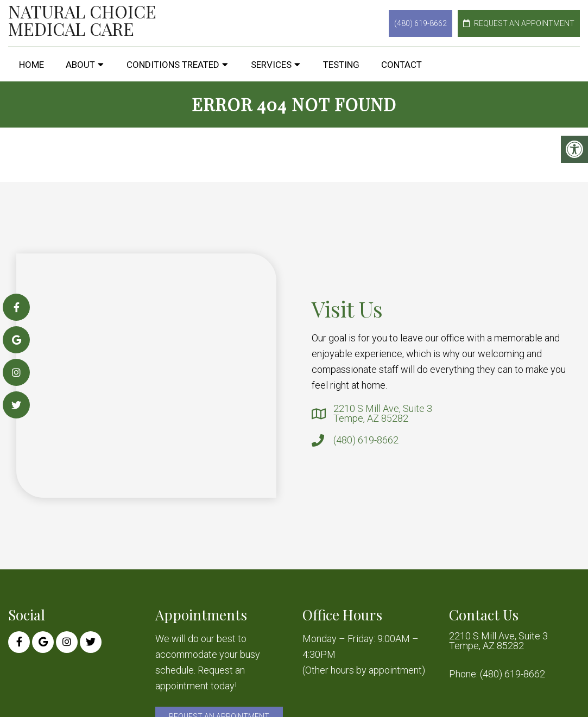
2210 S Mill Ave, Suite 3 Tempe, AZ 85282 (383, 414)
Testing (341, 65)
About (80, 65)
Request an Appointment (519, 23)
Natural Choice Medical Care (82, 20)
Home (31, 65)
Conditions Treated (173, 65)
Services (271, 65)
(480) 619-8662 (421, 23)
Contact (402, 65)
